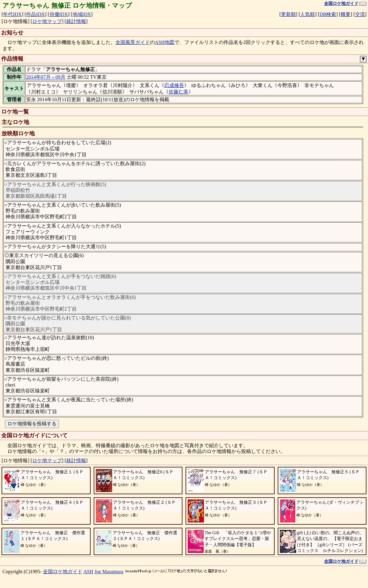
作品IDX (35, 14)
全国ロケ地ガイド (63, 572)
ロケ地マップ (47, 21)
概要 (346, 14)
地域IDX (82, 14)
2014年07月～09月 (46, 77)
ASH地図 (165, 42)
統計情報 (76, 21)
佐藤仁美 (178, 92)
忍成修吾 (174, 85)
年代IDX (12, 14)
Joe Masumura (109, 572)
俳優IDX (59, 14)
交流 (360, 14)
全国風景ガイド (133, 42)
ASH (88, 572)
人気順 (307, 14)
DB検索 (328, 14)
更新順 (288, 14)
